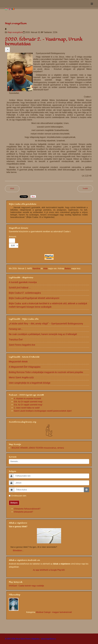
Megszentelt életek (18, 362)
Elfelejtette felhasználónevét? (27, 509)
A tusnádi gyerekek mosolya (23, 282)
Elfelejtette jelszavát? (23, 512)
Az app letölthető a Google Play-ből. (49, 570)
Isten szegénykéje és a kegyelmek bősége (30, 383)
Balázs (68, 268)
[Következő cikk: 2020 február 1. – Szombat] (85, 189)
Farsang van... (16, 329)
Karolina (36, 268)
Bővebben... (18, 550)
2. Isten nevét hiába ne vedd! (27, 408)
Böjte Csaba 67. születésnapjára (25, 293)
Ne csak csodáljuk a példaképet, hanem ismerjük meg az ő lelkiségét (43, 334)
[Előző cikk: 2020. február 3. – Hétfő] (12, 189)
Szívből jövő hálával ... (20, 288)
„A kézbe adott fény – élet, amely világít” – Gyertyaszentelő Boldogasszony (46, 324)
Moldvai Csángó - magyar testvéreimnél (54, 612)
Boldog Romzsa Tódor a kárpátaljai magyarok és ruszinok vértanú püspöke (46, 372)
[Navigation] (92, 4)
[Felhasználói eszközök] (7, 50)
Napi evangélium (15, 32)
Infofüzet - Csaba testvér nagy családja (26, 586)
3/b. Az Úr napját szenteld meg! (28, 402)
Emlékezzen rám (19, 496)
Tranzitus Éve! (16, 340)
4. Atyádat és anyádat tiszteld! (27, 399)
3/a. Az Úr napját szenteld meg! (28, 405)
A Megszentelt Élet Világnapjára (25, 367)
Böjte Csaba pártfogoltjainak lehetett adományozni (34, 298)
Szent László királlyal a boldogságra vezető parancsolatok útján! (43, 411)
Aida (45, 268)
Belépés (14, 503)
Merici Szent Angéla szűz (21, 377)
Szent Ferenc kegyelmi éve (22, 345)
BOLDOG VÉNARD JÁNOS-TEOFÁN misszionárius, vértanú (38, 448)
